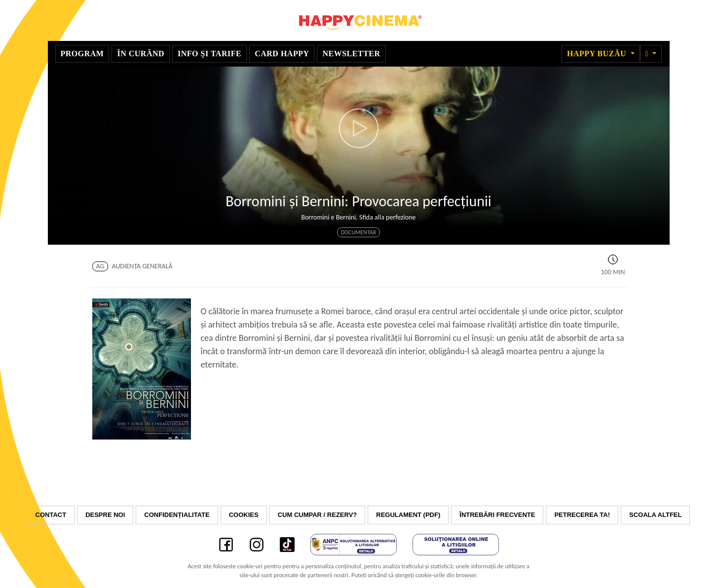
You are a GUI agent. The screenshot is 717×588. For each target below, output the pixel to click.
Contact (51, 515)
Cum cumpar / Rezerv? (318, 515)
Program (82, 54)
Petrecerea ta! (582, 515)
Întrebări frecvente (497, 515)
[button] (651, 54)
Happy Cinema (359, 20)
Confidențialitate (177, 515)
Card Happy (282, 54)
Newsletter (351, 54)
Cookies (244, 515)
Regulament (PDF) (408, 515)
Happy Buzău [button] (598, 54)
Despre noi (105, 515)
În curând (141, 54)
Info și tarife (209, 54)
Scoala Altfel (655, 515)
